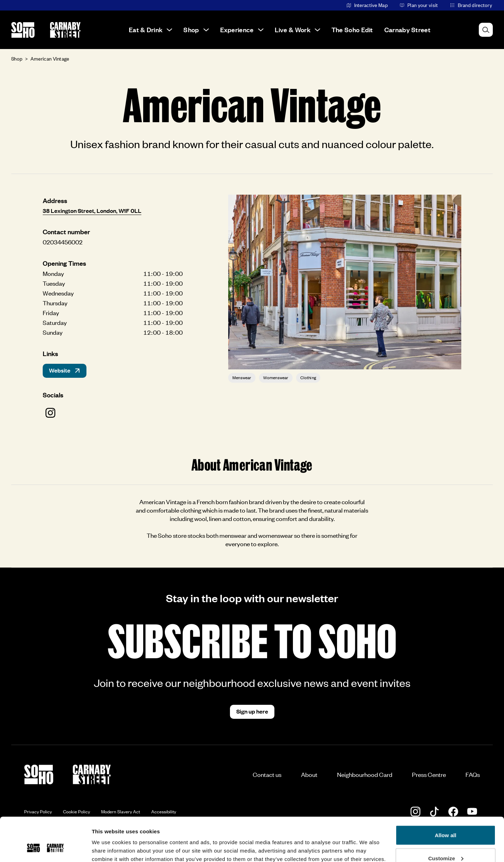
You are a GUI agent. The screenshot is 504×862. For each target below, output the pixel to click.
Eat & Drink (150, 30)
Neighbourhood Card (365, 774)
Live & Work (297, 30)
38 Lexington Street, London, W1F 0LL (92, 210)
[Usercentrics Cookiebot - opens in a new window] (45, 848)
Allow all (446, 797)
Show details (108, 840)
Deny (445, 843)
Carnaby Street (407, 30)
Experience (242, 30)
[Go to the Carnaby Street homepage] (65, 30)
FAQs (473, 774)
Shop (196, 30)
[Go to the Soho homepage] (23, 30)
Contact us (267, 774)
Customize (446, 821)
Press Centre (429, 774)
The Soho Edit (352, 30)
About (309, 774)
